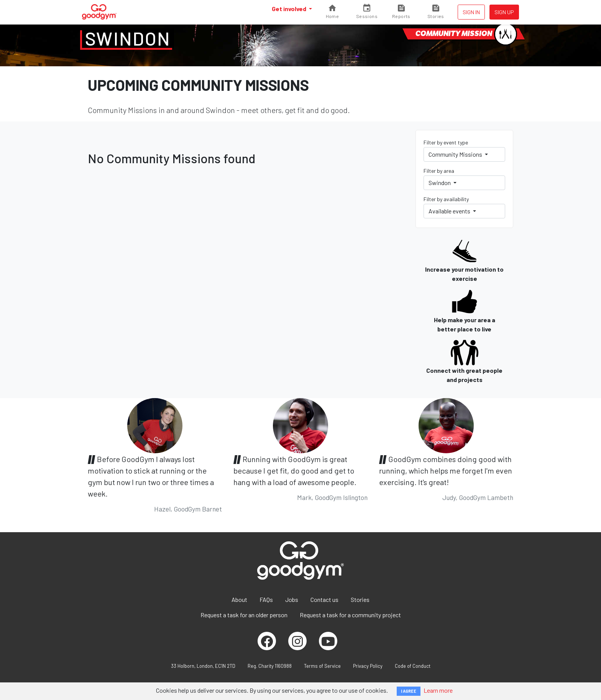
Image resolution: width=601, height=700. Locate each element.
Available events (450, 211)
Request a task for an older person (244, 615)
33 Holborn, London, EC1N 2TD (203, 666)
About (239, 599)
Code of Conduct (413, 666)
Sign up (504, 12)
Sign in (471, 12)
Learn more (438, 690)
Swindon (128, 38)
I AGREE (409, 691)
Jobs (292, 599)
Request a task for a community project (350, 615)
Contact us (324, 599)
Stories (360, 599)
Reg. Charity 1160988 (270, 666)
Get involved (290, 9)
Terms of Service (322, 666)
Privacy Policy (368, 666)
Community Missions (456, 154)
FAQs (266, 599)
